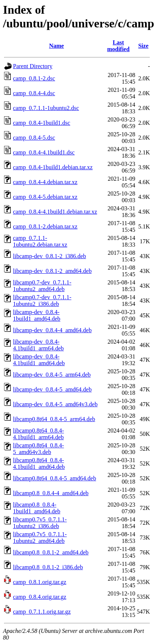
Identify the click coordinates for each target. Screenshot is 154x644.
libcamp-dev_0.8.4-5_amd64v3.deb (55, 404)
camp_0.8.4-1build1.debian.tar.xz (53, 167)
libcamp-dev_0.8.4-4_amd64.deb (52, 330)
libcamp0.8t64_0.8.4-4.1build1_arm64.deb (38, 434)
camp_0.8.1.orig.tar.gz (40, 582)
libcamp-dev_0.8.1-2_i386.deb (50, 256)
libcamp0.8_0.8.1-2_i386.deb (48, 567)
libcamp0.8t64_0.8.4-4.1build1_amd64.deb (39, 463)
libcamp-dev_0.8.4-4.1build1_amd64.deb (39, 360)
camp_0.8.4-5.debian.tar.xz (45, 197)
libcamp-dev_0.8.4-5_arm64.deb (52, 375)
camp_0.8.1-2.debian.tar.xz (45, 226)
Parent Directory (33, 66)
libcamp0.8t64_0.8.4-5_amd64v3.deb (38, 449)
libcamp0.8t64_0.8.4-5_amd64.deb (55, 478)
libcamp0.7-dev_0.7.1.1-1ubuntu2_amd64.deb (42, 286)
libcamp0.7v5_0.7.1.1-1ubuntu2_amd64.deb (40, 538)
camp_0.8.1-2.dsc (34, 78)
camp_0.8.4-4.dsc (34, 93)
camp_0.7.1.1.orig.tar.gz (42, 612)
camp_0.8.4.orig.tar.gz (40, 597)
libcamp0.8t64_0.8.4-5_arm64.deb (54, 419)
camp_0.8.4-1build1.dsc (42, 123)
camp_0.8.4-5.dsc (34, 138)
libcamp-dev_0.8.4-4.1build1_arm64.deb (38, 345)
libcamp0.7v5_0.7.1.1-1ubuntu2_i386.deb (40, 523)
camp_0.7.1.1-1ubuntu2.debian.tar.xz (40, 241)
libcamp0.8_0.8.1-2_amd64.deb (51, 552)
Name (56, 46)
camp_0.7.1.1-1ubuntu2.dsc (46, 108)
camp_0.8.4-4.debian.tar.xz (45, 182)
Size (143, 46)
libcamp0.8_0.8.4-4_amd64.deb (51, 493)
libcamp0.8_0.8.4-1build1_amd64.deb (37, 508)
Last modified (118, 46)
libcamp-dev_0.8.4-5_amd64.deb (52, 389)
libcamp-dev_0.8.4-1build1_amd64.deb (37, 315)
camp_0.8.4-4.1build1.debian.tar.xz (55, 212)
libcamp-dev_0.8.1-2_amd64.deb (52, 271)
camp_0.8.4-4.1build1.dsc (44, 152)
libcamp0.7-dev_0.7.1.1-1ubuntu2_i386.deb (42, 301)
